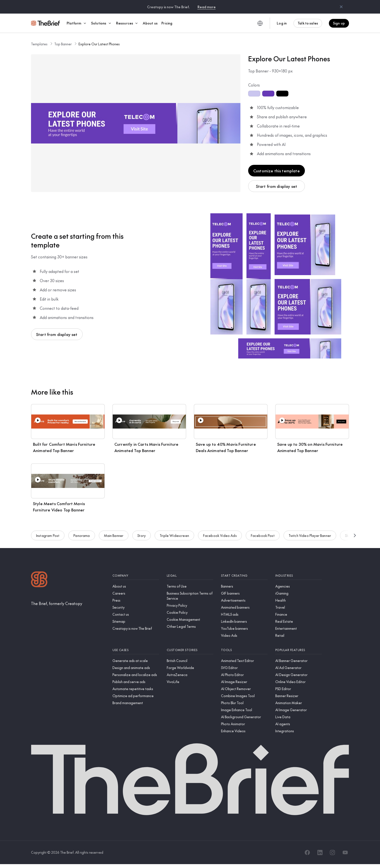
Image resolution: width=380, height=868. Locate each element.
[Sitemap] (136, 621)
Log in (282, 23)
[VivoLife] (190, 682)
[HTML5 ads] (244, 614)
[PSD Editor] (299, 689)
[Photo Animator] (244, 724)
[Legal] (190, 576)
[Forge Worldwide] (190, 668)
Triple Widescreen (174, 535)
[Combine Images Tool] (244, 696)
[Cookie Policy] (190, 612)
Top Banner (63, 44)
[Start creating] (244, 576)
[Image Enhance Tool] (244, 710)
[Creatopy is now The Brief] (136, 628)
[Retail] (299, 635)
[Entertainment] (299, 628)
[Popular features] (299, 650)
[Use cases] (136, 650)
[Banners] (244, 586)
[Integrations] (299, 731)
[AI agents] (299, 724)
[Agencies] (299, 586)
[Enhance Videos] (244, 731)
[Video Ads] (244, 635)
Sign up (339, 23)
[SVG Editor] (244, 668)
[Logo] (39, 580)
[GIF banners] (244, 593)
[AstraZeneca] (190, 675)
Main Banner (114, 535)
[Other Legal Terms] (190, 626)
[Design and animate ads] (136, 668)
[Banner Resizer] (299, 696)
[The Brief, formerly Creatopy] (57, 603)
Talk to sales (308, 23)
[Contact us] (136, 614)
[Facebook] (307, 852)
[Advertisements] (244, 600)
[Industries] (299, 576)
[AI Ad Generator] (299, 668)
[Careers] (136, 593)
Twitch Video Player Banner (310, 535)
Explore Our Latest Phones (99, 44)
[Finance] (299, 614)
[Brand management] (136, 703)
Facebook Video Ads (220, 535)
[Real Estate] (299, 621)
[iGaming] (299, 593)
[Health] (299, 600)
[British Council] (190, 661)
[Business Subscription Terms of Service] (190, 596)
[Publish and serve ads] (136, 682)
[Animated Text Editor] (244, 661)
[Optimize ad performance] (136, 696)
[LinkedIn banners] (244, 621)
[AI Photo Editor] (244, 675)
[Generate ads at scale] (136, 661)
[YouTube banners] (244, 628)
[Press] (136, 600)
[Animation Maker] (299, 703)
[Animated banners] (244, 607)
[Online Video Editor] (299, 682)
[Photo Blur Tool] (244, 703)
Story (142, 535)
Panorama (82, 535)
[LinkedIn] (320, 852)
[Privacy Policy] (190, 605)
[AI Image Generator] (299, 710)
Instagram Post (48, 535)
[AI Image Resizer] (244, 682)
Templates (39, 44)
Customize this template (277, 171)
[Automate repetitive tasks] (136, 689)
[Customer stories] (190, 650)
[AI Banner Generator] (299, 661)
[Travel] (299, 607)
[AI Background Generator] (244, 717)
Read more (207, 7)
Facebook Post (263, 535)
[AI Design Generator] (299, 675)
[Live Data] (299, 717)
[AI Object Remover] (244, 689)
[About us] (136, 586)
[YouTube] (345, 852)
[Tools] (244, 650)
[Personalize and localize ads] (136, 675)
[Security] (136, 607)
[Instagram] (332, 852)
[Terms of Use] (190, 586)
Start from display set (277, 186)
